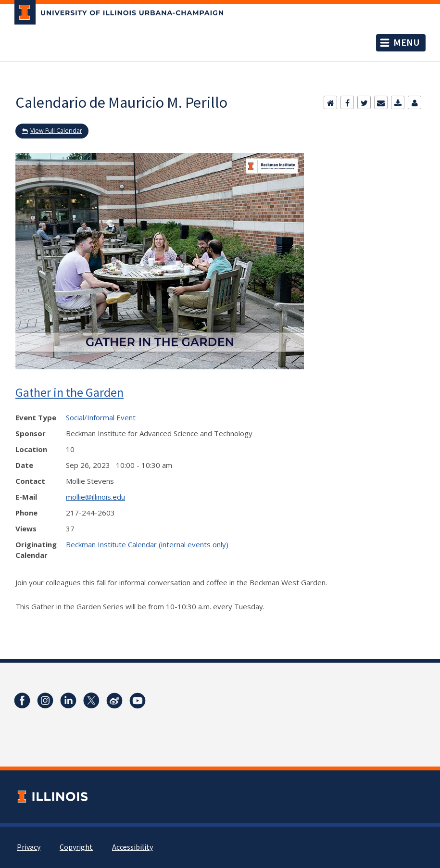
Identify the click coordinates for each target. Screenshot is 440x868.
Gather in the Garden (69, 392)
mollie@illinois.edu (95, 497)
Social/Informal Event (101, 417)
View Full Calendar (56, 131)
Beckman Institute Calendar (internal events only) (147, 544)
